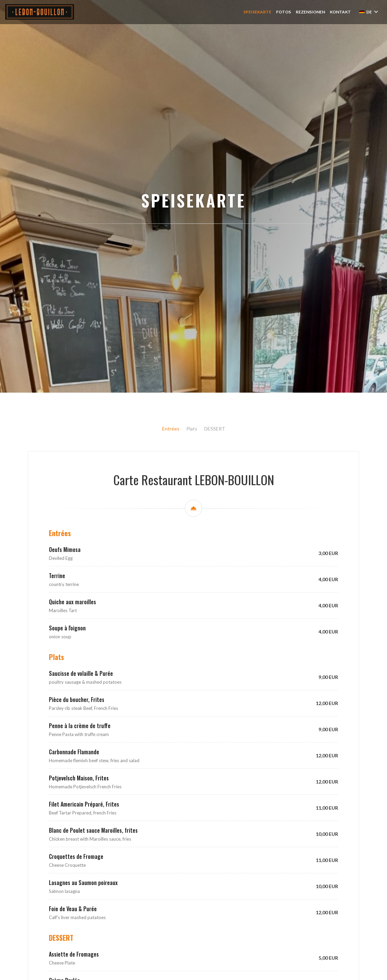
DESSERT (215, 506)
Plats (192, 506)
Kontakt (340, 12)
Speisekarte (257, 12)
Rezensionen (310, 12)
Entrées (171, 506)
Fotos (284, 12)
